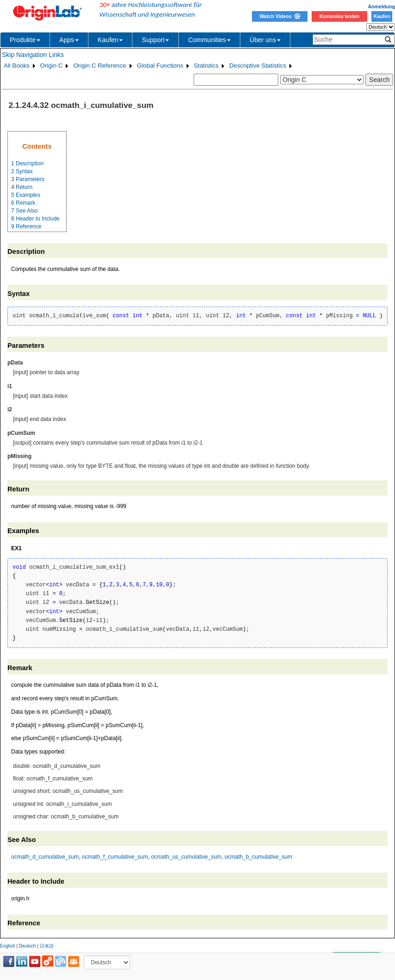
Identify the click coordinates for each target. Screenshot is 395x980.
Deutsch (28, 946)
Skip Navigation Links (33, 55)
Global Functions (160, 66)
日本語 (47, 946)
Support (155, 40)
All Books (17, 66)
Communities (209, 40)
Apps (69, 40)
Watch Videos (279, 16)
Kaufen (382, 16)
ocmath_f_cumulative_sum (115, 857)
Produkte (25, 40)
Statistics (206, 66)
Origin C (52, 66)
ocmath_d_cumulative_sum (45, 857)
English (8, 946)
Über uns (265, 40)
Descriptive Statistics (258, 66)
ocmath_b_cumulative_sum (258, 857)
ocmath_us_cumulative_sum (186, 857)
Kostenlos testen (339, 16)
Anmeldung (381, 6)
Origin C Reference (100, 66)
